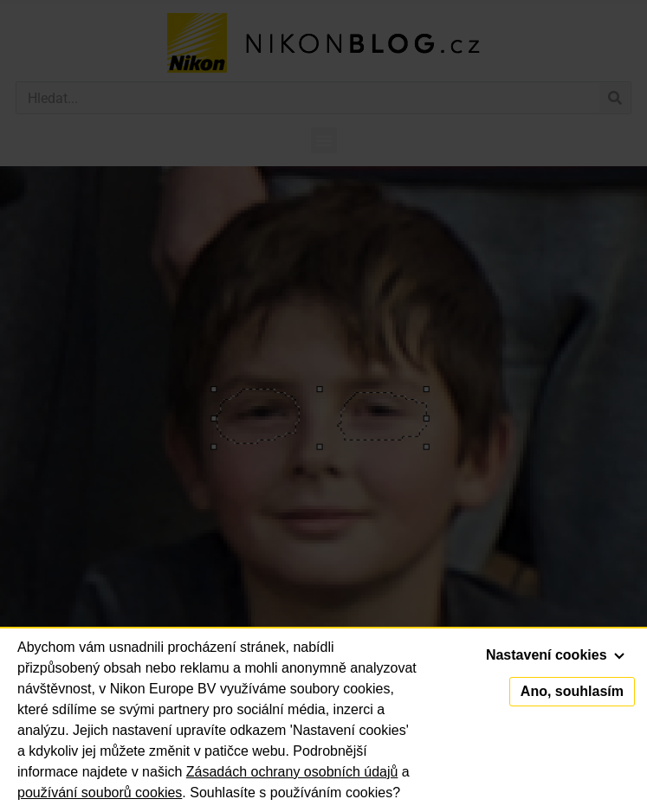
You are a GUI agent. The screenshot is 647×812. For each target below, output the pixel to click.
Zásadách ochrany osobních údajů (292, 772)
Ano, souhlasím (572, 691)
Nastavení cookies (555, 655)
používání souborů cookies (100, 793)
